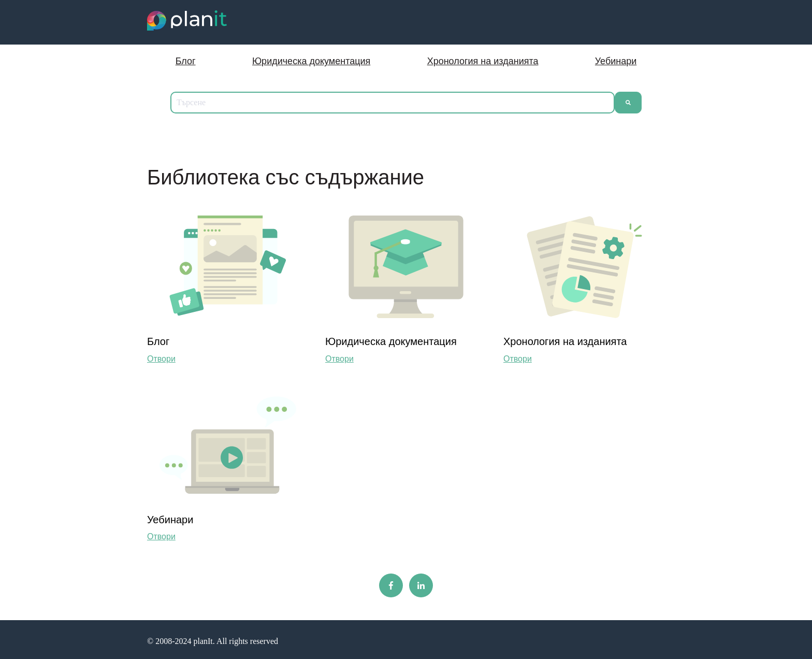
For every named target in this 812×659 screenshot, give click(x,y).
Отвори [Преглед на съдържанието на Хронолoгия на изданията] (518, 359)
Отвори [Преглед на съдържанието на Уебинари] (161, 536)
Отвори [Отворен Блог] (161, 359)
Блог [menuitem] (186, 61)
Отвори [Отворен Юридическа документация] (339, 359)
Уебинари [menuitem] (616, 61)
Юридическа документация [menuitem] (311, 61)
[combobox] (393, 103)
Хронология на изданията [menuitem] (483, 61)
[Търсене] (628, 103)
